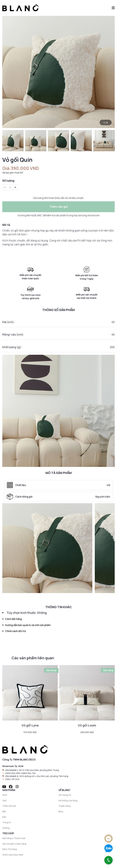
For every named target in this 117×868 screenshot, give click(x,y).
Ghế (4, 800)
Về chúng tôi (65, 795)
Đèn (4, 817)
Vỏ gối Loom (87, 725)
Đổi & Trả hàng (9, 849)
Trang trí (7, 822)
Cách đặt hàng (12, 619)
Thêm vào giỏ (59, 207)
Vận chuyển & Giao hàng (14, 844)
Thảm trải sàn (9, 806)
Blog (61, 811)
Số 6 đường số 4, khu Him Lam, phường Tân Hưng (44, 776)
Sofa (5, 795)
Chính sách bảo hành (13, 855)
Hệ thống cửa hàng (68, 800)
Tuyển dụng (64, 806)
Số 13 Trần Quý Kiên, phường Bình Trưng (39, 770)
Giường (6, 828)
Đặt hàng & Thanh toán (14, 838)
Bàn (4, 811)
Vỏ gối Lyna (30, 725)
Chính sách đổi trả (14, 631)
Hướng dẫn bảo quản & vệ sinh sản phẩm (26, 625)
